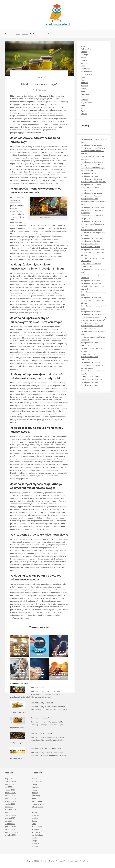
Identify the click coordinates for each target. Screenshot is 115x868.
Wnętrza (84, 111)
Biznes (83, 46)
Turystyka (85, 100)
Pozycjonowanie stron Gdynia (92, 207)
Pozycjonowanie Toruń (90, 176)
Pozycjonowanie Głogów (90, 362)
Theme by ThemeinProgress (52, 861)
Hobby (83, 57)
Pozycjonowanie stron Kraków (92, 314)
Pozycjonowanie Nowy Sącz (91, 145)
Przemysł (84, 83)
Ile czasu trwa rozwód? (90, 329)
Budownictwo (86, 49)
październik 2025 (11, 798)
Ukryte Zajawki (86, 103)
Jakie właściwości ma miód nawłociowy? (47, 748)
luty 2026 (8, 787)
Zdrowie (25, 34)
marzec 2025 (10, 818)
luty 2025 (8, 821)
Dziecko (84, 52)
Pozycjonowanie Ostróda (90, 173)
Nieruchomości (87, 72)
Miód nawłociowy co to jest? (42, 733)
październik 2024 (11, 832)
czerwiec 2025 (10, 810)
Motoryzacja (86, 69)
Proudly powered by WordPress (76, 861)
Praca (83, 77)
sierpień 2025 (10, 804)
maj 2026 (8, 779)
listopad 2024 (10, 829)
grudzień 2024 (10, 827)
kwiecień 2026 (10, 781)
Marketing (85, 63)
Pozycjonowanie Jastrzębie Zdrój (93, 182)
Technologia (86, 94)
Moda (83, 66)
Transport (85, 97)
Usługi (83, 108)
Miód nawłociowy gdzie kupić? (42, 703)
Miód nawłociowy (37, 687)
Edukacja (84, 55)
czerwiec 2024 (10, 835)
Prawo (83, 80)
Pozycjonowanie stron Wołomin (93, 148)
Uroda (83, 105)
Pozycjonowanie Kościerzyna (92, 162)
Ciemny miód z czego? (40, 718)
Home (18, 34)
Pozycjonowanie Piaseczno (91, 196)
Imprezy (84, 60)
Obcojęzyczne (86, 74)
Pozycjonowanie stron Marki (92, 165)
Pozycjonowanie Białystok (91, 281)
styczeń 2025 (10, 824)
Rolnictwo (85, 86)
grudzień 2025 (10, 793)
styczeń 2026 (10, 790)
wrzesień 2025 (10, 801)
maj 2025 (8, 812)
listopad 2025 (10, 796)
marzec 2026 (10, 784)
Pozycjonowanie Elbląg (90, 244)
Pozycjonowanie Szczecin (91, 185)
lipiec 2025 (9, 807)
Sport (83, 91)
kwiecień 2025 (10, 815)
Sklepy (83, 88)
